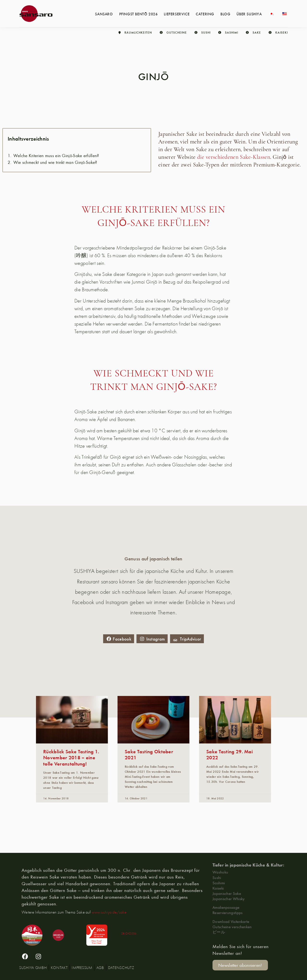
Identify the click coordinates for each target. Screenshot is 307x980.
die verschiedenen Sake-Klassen (234, 157)
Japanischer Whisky (229, 899)
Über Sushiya (249, 14)
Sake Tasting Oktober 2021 (149, 754)
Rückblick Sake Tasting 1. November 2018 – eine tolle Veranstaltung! (71, 757)
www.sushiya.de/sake (109, 912)
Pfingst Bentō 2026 (139, 14)
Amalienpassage (226, 907)
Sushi (217, 877)
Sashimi (219, 883)
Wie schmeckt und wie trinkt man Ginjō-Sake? (55, 162)
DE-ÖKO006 (129, 933)
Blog (225, 14)
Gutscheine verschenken (232, 927)
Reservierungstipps (227, 912)
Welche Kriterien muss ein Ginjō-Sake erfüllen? (56, 156)
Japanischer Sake (227, 893)
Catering (205, 14)
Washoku (220, 872)
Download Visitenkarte (231, 921)
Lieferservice (177, 14)
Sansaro (104, 14)
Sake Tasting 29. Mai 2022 (230, 754)
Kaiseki (218, 888)
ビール (219, 932)
